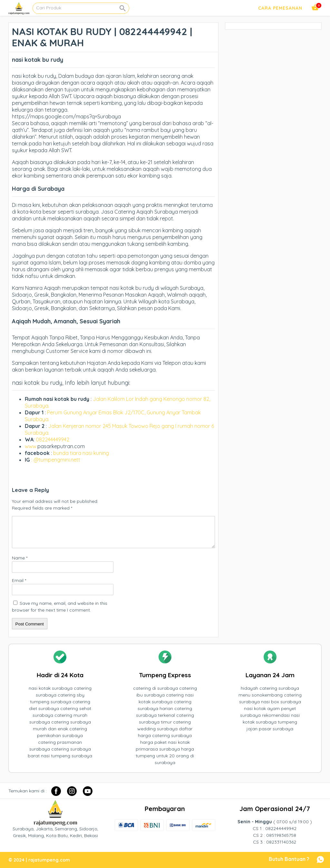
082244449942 (53, 439)
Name (20, 558)
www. (31, 446)
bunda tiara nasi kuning (82, 453)
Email (19, 580)
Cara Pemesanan (280, 8)
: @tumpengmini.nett (56, 460)
